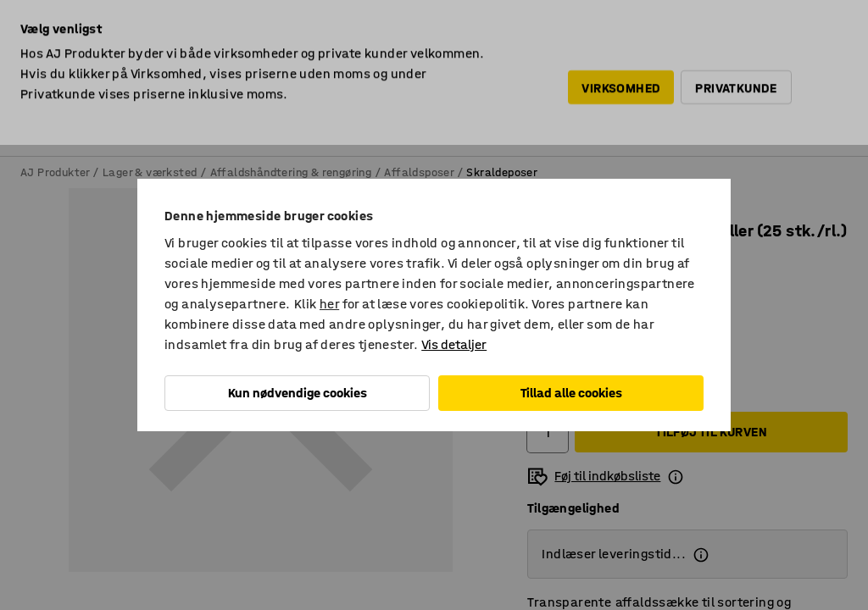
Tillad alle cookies (571, 393)
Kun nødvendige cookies (298, 393)
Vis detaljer (454, 344)
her (329, 304)
